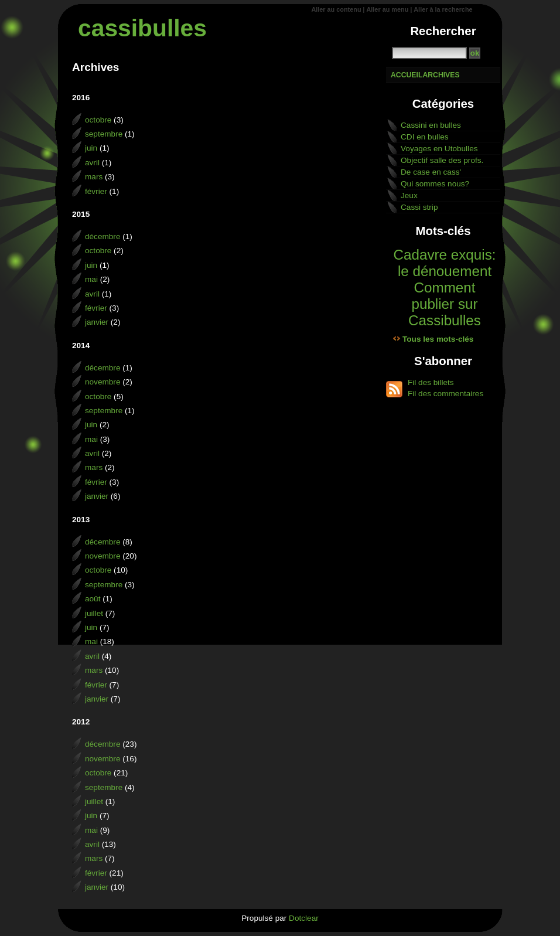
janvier (97, 322)
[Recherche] (429, 53)
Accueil (407, 75)
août (93, 599)
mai (91, 279)
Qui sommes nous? (435, 184)
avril (92, 163)
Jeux (409, 195)
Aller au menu (387, 9)
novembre (103, 382)
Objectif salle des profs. (442, 160)
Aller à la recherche (443, 9)
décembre (103, 236)
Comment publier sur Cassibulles (445, 304)
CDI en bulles (425, 137)
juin (91, 148)
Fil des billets (431, 382)
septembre (104, 134)
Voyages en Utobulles (439, 149)
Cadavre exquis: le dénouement (444, 263)
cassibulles (142, 28)
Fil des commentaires (445, 394)
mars (94, 177)
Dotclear (304, 918)
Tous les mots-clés (438, 339)
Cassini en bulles (431, 125)
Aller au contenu (336, 9)
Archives (441, 75)
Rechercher (443, 31)
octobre (98, 120)
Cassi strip (419, 207)
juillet (94, 613)
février (96, 191)
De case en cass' (431, 172)
